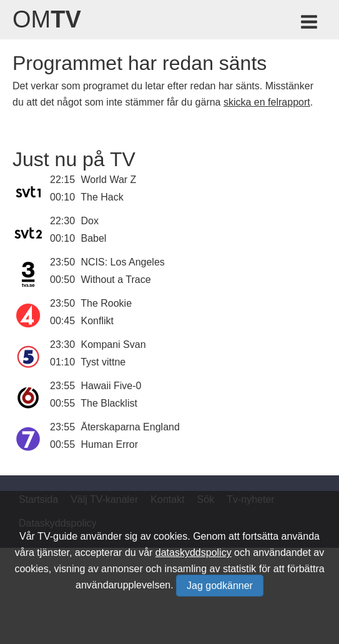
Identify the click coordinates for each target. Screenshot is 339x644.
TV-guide (57, 536)
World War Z (109, 180)
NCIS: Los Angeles (123, 262)
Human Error (110, 444)
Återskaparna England (130, 427)
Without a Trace (116, 280)
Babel (94, 238)
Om (47, 19)
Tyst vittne (103, 362)
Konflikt (97, 321)
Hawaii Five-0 (111, 386)
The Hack (102, 197)
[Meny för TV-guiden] (310, 24)
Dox (90, 221)
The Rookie (106, 303)
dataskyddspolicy (194, 552)
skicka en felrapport (267, 102)
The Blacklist (109, 403)
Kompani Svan (114, 344)
